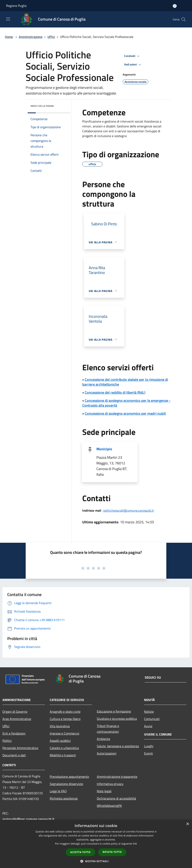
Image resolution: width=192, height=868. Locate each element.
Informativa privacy (110, 784)
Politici (7, 741)
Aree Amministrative (17, 719)
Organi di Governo (15, 712)
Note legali (104, 791)
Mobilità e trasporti (63, 755)
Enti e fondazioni (14, 733)
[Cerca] (184, 19)
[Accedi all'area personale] (175, 6)
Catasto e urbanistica (64, 748)
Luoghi (149, 746)
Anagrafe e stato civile (65, 712)
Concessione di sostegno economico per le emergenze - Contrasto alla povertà (126, 403)
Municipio (104, 449)
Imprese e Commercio (64, 733)
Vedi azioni (133, 65)
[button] (96, 861)
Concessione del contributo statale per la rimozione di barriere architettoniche (125, 382)
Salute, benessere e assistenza (118, 746)
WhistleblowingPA (109, 806)
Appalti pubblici (60, 741)
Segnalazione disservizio (66, 784)
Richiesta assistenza (64, 798)
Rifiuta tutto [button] (112, 852)
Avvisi (148, 726)
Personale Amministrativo (20, 748)
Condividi (132, 56)
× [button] (187, 824)
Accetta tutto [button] (80, 852)
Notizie (149, 712)
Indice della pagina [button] (42, 106)
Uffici (51, 37)
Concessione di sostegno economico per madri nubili (125, 413)
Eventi (149, 753)
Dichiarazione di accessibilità (116, 798)
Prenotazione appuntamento (69, 777)
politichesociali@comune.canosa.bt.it (129, 510)
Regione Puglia (16, 6)
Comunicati (152, 719)
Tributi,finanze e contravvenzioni (108, 729)
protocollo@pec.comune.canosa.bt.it (28, 819)
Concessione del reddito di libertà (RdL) (115, 392)
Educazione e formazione (114, 711)
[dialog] (96, 844)
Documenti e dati (14, 755)
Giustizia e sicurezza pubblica (117, 719)
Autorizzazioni (107, 753)
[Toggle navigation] (8, 19)
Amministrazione (31, 37)
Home (9, 37)
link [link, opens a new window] (135, 844)
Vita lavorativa (60, 726)
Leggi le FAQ (58, 791)
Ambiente (103, 739)
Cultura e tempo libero (65, 719)
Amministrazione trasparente (117, 777)
